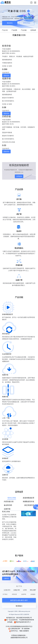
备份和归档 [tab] (8, 505)
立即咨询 (19, 176)
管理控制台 (27, 23)
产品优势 (14, 30)
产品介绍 (5, 30)
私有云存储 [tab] (12, 498)
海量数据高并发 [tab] (28, 501)
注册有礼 (6, 578)
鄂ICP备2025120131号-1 (22, 622)
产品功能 (24, 30)
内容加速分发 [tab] (9, 501)
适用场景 (33, 30)
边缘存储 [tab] (7, 509)
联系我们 (19, 606)
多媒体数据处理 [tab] (28, 498)
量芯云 (6, 3)
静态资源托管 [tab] (29, 505)
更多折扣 (10, 23)
